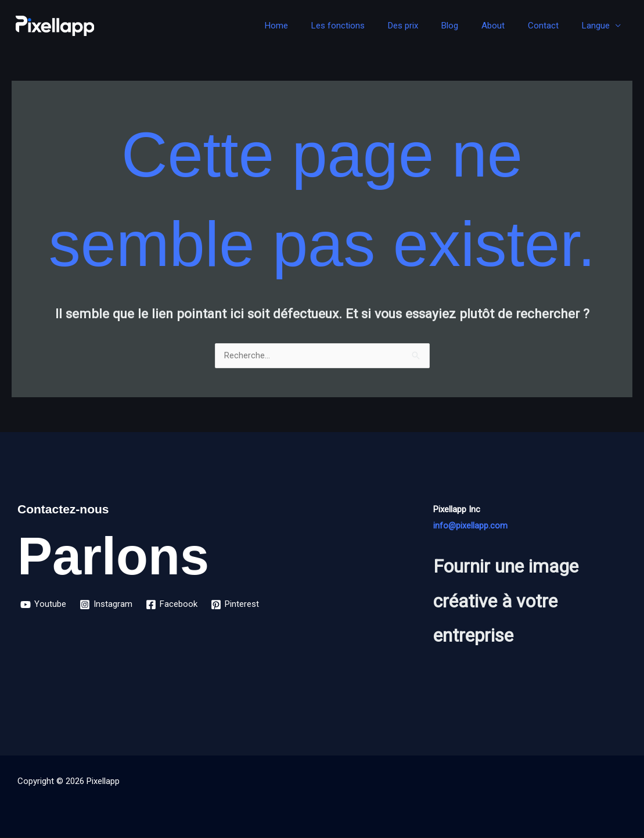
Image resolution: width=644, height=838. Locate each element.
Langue (599, 26)
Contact (552, 26)
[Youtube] (44, 605)
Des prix (429, 26)
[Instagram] (107, 605)
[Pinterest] (237, 605)
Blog (470, 26)
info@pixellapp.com (471, 526)
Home (314, 26)
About (508, 26)
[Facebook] (173, 605)
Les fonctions (370, 26)
